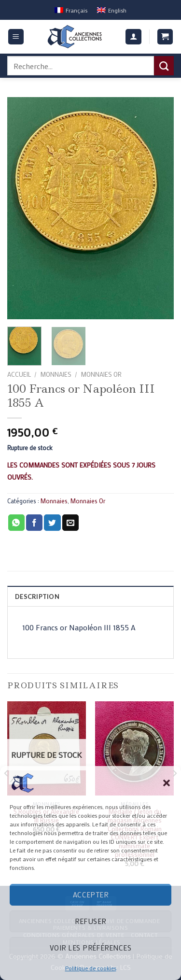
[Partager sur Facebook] (34, 523)
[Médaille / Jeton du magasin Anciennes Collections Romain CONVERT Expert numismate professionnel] (134, 748)
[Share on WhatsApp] (16, 523)
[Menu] (16, 37)
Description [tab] (37, 597)
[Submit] (164, 66)
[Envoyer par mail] (70, 523)
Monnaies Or (101, 374)
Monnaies (56, 374)
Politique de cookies (91, 968)
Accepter (91, 895)
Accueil (19, 374)
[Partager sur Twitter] (52, 523)
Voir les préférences (90, 948)
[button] (167, 783)
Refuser (90, 921)
